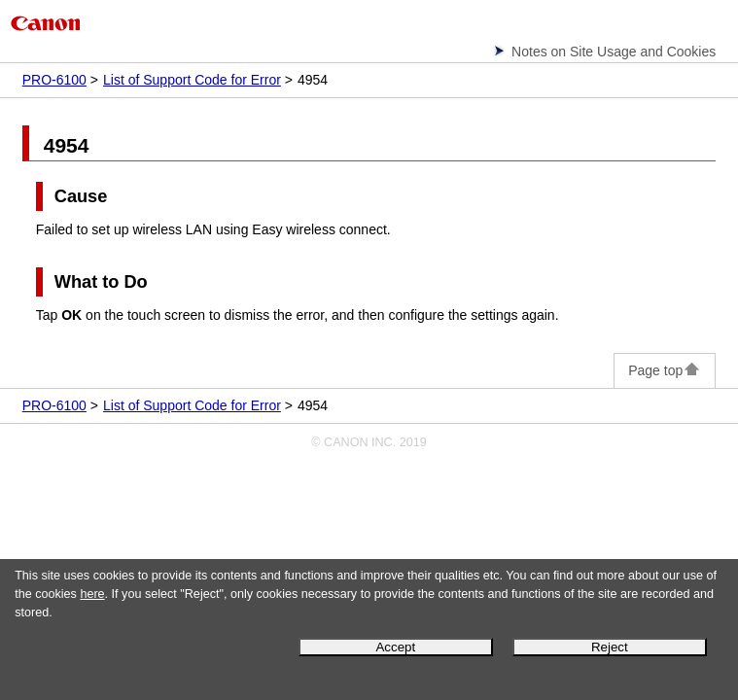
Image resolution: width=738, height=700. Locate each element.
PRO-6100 (54, 80)
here (92, 594)
